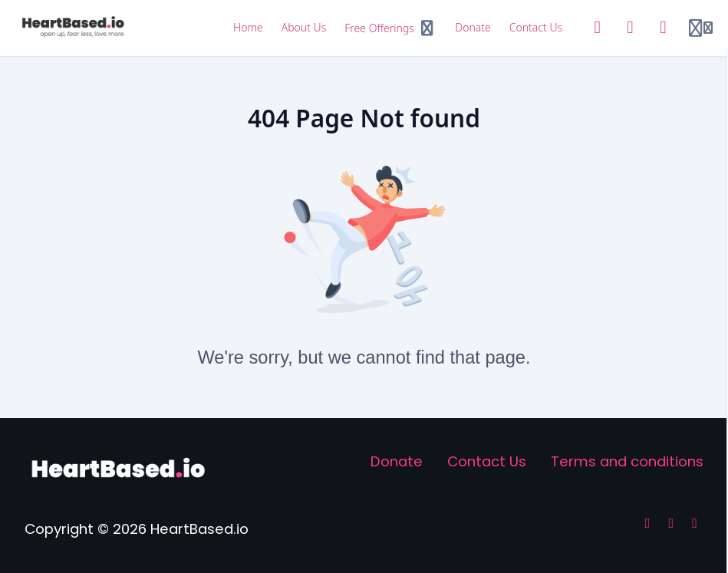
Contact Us (487, 461)
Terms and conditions (627, 461)
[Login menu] (701, 28)
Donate (397, 461)
